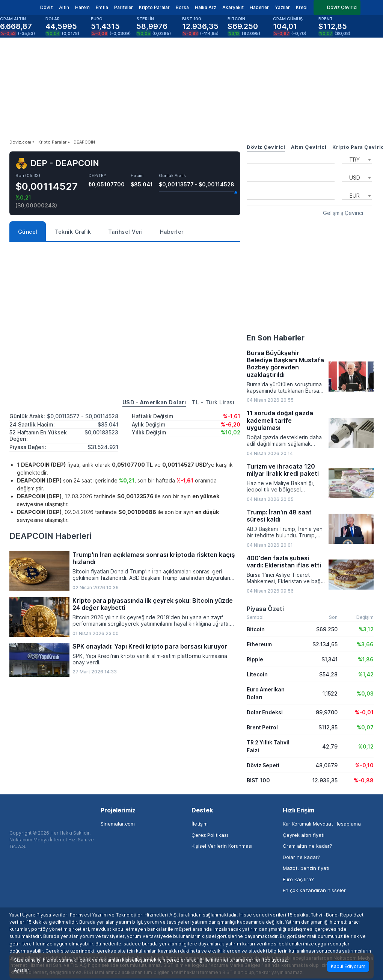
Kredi (302, 7)
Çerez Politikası (210, 835)
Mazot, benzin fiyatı (306, 868)
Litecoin (257, 674)
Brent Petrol (262, 727)
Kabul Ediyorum (348, 966)
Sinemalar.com (118, 824)
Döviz (47, 7)
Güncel (28, 232)
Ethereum (259, 644)
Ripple (255, 659)
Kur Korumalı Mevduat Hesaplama (322, 824)
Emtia (102, 7)
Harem (82, 7)
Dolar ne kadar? (302, 857)
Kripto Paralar (154, 7)
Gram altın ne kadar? (308, 846)
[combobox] (357, 159)
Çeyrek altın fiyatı (304, 835)
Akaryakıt (233, 7)
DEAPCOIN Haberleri (51, 536)
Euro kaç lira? (298, 879)
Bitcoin (256, 629)
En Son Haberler (276, 338)
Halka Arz (206, 7)
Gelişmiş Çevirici (343, 213)
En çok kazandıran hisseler (314, 890)
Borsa (182, 7)
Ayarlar (22, 970)
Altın (64, 7)
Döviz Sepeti (263, 765)
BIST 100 (258, 780)
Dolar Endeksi (265, 712)
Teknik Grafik (73, 232)
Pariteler (124, 7)
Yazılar (282, 7)
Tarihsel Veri (126, 232)
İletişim (200, 824)
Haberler (259, 7)
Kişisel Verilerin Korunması (222, 846)
